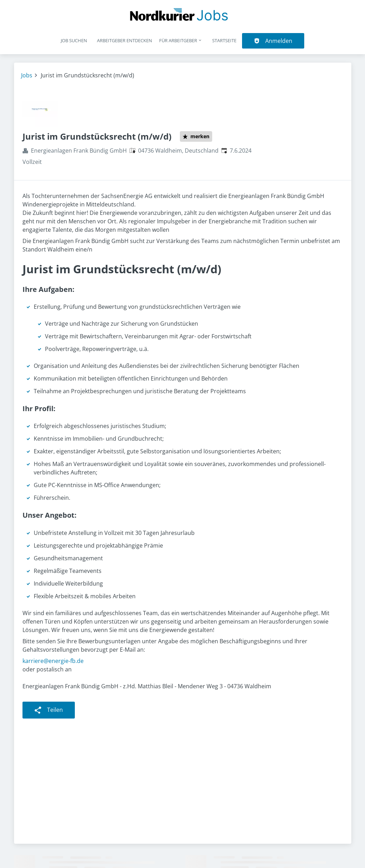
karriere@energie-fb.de (53, 661)
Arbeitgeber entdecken (125, 40)
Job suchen (74, 40)
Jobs (27, 75)
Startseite (224, 40)
